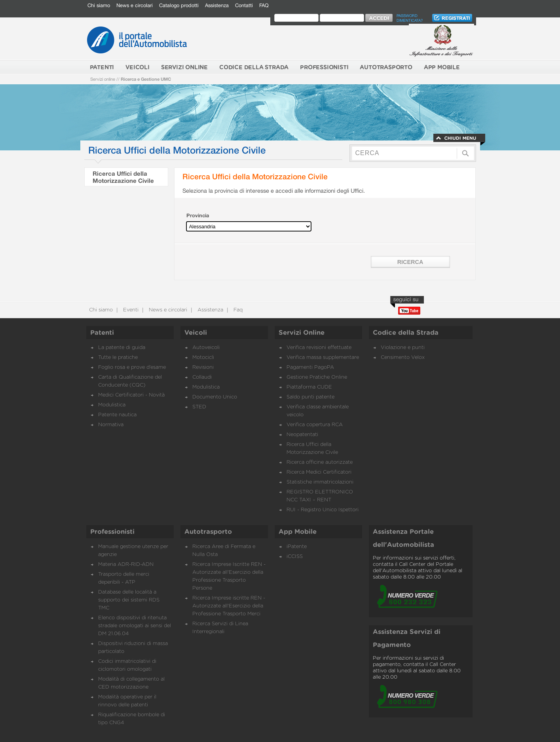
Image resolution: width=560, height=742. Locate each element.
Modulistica (112, 405)
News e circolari (135, 5)
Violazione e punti (403, 348)
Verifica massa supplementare (323, 358)
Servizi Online (302, 333)
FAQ (264, 5)
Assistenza (217, 5)
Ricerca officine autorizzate (320, 462)
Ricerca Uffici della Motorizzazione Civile (123, 177)
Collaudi (202, 377)
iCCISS (295, 557)
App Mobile (298, 532)
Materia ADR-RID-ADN (126, 565)
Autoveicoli (206, 348)
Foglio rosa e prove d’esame (132, 367)
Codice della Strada (406, 333)
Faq (237, 310)
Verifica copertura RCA (315, 425)
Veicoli (196, 333)
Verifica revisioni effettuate (319, 348)
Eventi (130, 310)
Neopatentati (302, 435)
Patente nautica (117, 415)
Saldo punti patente (310, 397)
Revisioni (203, 367)
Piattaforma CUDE (309, 387)
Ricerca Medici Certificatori (319, 472)
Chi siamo (99, 5)
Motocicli (203, 358)
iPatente (297, 547)
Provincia (198, 215)
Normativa (111, 425)
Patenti (102, 333)
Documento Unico (215, 397)
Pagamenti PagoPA (310, 367)
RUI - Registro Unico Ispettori (323, 510)
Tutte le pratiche (118, 358)
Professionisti (112, 532)
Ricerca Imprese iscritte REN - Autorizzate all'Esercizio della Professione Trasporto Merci (229, 606)
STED (199, 407)
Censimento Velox (403, 358)
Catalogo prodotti (179, 5)
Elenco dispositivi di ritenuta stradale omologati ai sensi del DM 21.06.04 (135, 626)
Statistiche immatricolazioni (320, 482)
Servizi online (103, 79)
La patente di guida (122, 348)
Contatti (244, 5)
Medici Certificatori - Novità (131, 395)
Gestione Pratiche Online (317, 377)
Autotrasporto (208, 532)
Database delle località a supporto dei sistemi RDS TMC (129, 600)
